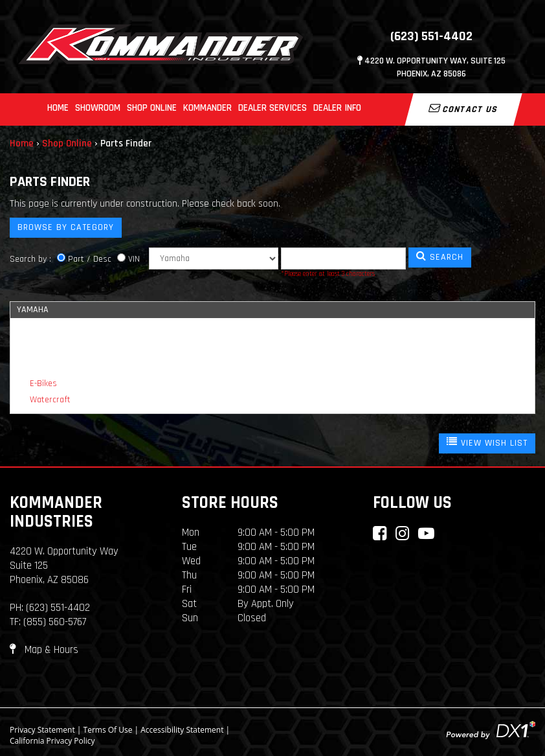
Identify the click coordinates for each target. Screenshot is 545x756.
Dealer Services (272, 108)
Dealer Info (337, 108)
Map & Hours (44, 650)
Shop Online (152, 108)
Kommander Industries (56, 512)
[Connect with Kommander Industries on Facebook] (380, 533)
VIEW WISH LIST (487, 442)
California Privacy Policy (52, 741)
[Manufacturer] (214, 258)
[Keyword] (343, 258)
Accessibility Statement (182, 730)
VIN (134, 259)
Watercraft (50, 400)
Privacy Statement (42, 730)
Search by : (30, 259)
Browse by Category (66, 227)
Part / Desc (90, 259)
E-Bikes (43, 384)
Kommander (207, 108)
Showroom (98, 108)
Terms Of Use (108, 730)
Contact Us (463, 109)
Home (58, 108)
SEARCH (440, 257)
